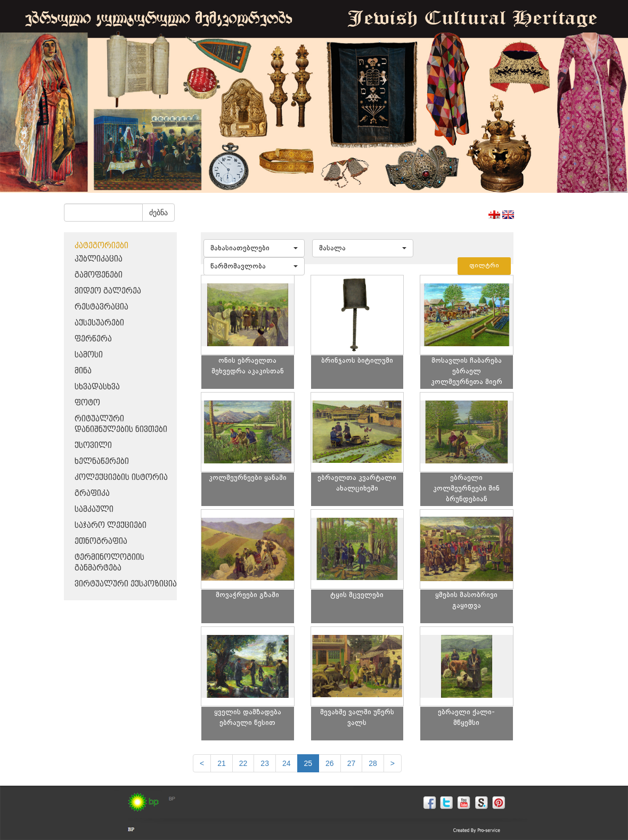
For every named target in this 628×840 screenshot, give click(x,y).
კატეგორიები (101, 246)
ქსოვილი (93, 446)
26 (330, 763)
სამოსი (89, 355)
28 (373, 763)
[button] (254, 248)
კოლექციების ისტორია (121, 478)
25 (308, 763)
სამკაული (94, 509)
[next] (393, 763)
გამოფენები (99, 275)
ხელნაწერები (102, 462)
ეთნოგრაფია (101, 541)
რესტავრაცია (101, 307)
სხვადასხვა (97, 387)
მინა (83, 371)
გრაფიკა (92, 494)
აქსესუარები (99, 323)
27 (352, 763)
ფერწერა (93, 339)
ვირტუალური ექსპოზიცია (126, 584)
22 (243, 763)
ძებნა (158, 213)
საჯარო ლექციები (111, 525)
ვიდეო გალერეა (108, 291)
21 (222, 763)
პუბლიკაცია (99, 259)
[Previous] (202, 763)
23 (265, 763)
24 (287, 763)
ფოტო (87, 403)
